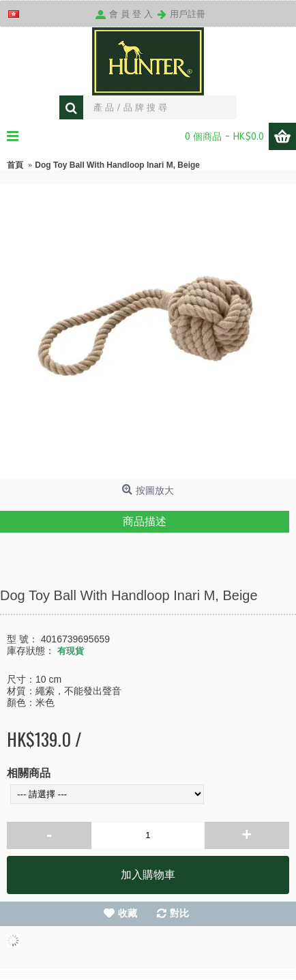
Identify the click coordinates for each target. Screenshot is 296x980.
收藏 (128, 913)
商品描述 (145, 521)
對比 (179, 913)
